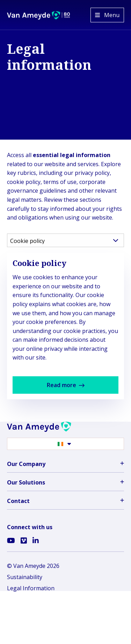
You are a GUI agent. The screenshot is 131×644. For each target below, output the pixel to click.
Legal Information (31, 588)
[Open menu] (107, 15)
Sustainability (25, 577)
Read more (74, 387)
